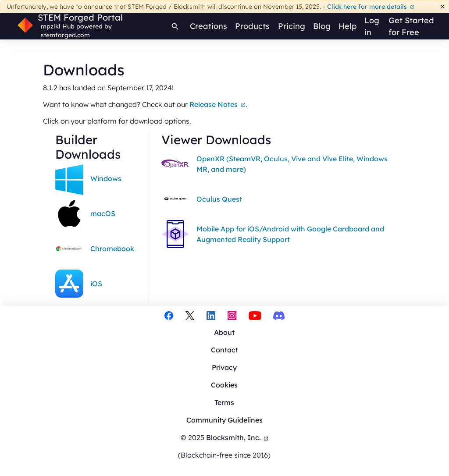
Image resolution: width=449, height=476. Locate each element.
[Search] (175, 26)
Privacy (224, 367)
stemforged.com (65, 35)
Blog (322, 26)
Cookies (224, 385)
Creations (208, 26)
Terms (224, 402)
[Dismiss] (443, 7)
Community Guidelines (224, 420)
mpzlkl (51, 26)
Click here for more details (371, 7)
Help (347, 26)
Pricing (292, 26)
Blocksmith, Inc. (237, 437)
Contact (224, 350)
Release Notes (217, 104)
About (224, 332)
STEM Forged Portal (80, 18)
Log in (372, 26)
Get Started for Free (411, 26)
